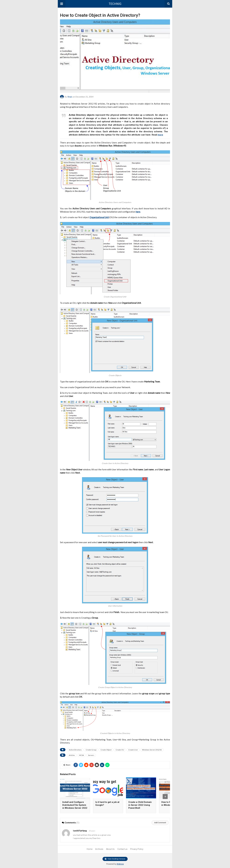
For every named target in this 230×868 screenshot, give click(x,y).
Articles (72, 755)
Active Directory (75, 750)
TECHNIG (115, 4)
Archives (99, 849)
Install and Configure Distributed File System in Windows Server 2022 (75, 805)
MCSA (81, 755)
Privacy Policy (137, 849)
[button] (62, 4)
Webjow (120, 864)
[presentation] (165, 797)
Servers (91, 755)
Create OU (120, 750)
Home (90, 849)
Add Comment (160, 823)
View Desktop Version (115, 859)
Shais (70, 97)
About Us (110, 849)
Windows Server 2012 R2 (152, 750)
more (160, 135)
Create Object (106, 750)
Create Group (91, 750)
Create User (133, 750)
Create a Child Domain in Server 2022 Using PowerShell (140, 805)
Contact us (122, 849)
